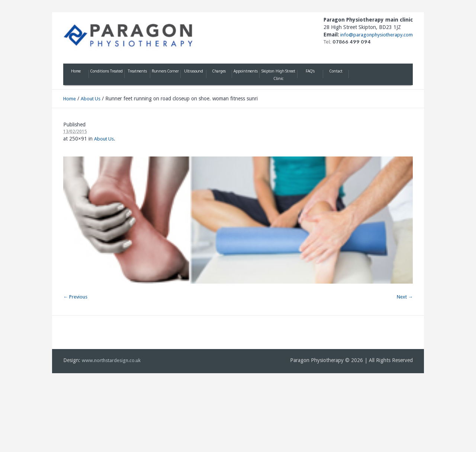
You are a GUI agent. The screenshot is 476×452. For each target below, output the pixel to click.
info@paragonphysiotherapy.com (376, 35)
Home (70, 99)
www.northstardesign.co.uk (111, 360)
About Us (91, 99)
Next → (405, 297)
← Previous (75, 297)
